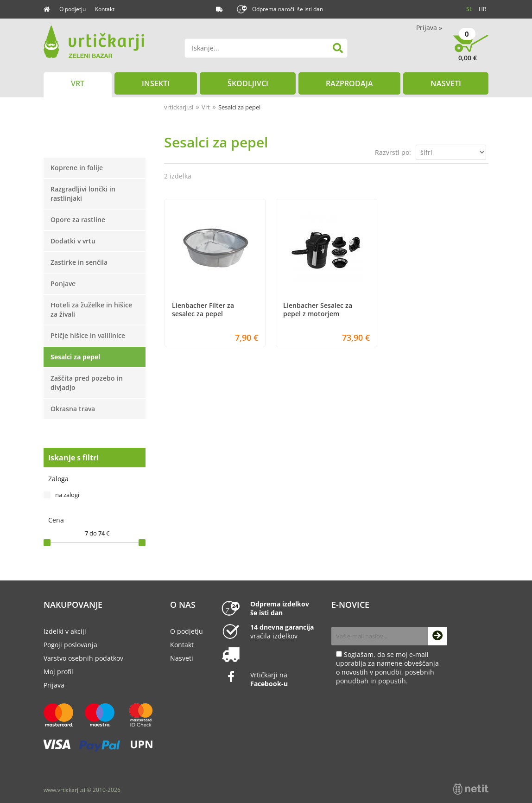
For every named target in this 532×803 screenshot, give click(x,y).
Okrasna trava (73, 409)
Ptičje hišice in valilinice (88, 335)
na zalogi (67, 495)
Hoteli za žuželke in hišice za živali (91, 309)
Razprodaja (349, 83)
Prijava (429, 28)
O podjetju (73, 9)
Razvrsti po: (393, 152)
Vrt (78, 83)
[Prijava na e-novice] (437, 636)
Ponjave (63, 284)
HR (482, 9)
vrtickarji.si (179, 107)
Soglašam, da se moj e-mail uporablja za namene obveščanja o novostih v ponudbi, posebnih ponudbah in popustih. (387, 668)
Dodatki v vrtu (73, 241)
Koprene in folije (77, 168)
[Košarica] (471, 51)
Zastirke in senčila (79, 262)
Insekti (156, 83)
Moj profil (58, 672)
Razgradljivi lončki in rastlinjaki (83, 194)
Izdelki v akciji (65, 631)
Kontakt (105, 9)
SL (469, 9)
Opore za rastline (78, 220)
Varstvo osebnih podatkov (83, 658)
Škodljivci (248, 83)
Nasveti (446, 83)
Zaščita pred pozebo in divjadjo (87, 383)
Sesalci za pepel (75, 357)
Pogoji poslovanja (70, 645)
